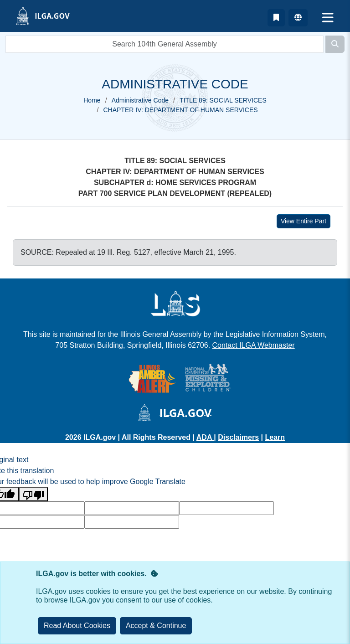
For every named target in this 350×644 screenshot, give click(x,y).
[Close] (156, 626)
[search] (165, 44)
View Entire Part (304, 221)
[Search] (335, 44)
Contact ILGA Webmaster (254, 345)
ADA (205, 437)
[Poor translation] (33, 494)
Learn (275, 437)
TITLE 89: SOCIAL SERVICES (223, 100)
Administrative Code (140, 100)
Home (92, 100)
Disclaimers (238, 437)
